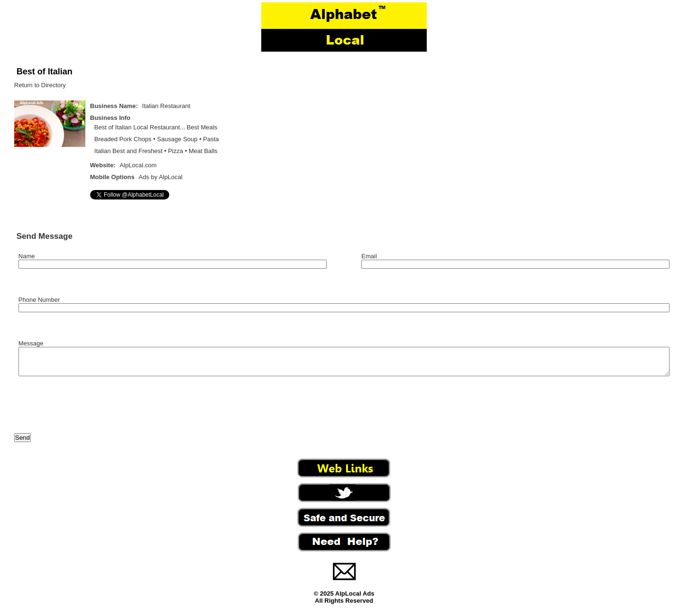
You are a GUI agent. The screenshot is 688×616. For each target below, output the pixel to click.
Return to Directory (40, 85)
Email (369, 256)
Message (31, 343)
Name (27, 256)
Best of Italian (45, 72)
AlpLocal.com (138, 165)
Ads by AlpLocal (161, 177)
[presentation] (86, 411)
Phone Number (39, 300)
